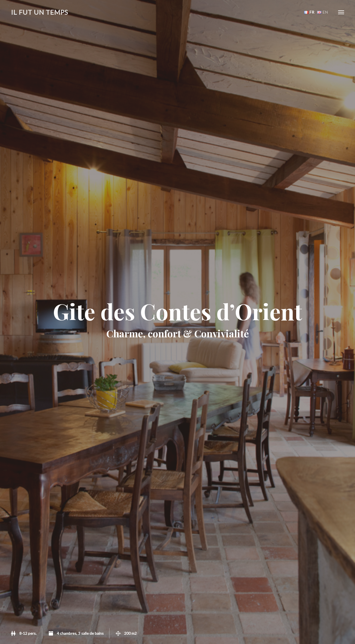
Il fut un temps (39, 12)
